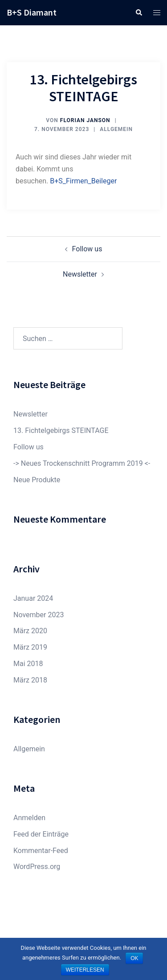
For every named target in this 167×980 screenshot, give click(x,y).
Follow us (87, 249)
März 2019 (30, 647)
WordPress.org (37, 867)
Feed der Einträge (41, 834)
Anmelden (29, 818)
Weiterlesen (85, 970)
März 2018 (30, 680)
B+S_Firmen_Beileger (83, 181)
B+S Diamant (32, 12)
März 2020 (30, 631)
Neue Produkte (37, 480)
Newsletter (80, 274)
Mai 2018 (28, 664)
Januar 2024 (33, 598)
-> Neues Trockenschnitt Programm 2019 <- (82, 463)
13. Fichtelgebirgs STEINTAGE (61, 430)
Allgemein (116, 129)
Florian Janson (85, 120)
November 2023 (39, 615)
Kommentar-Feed (41, 851)
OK (134, 958)
